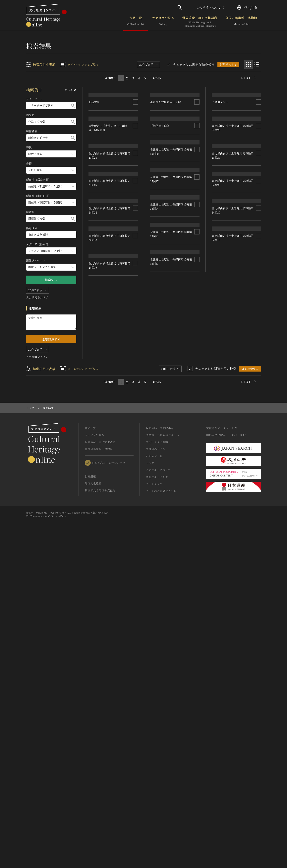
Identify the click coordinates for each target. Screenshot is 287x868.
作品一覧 (136, 22)
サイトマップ (154, 810)
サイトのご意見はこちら (161, 817)
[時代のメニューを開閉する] (51, 154)
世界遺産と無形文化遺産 (200, 22)
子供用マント (220, 144)
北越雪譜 (94, 134)
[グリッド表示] (249, 64)
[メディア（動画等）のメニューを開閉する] (51, 251)
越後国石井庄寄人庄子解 (166, 113)
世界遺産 (90, 803)
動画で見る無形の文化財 (100, 817)
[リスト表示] (257, 64)
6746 (157, 78)
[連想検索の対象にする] (136, 134)
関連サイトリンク (157, 803)
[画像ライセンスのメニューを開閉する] (51, 267)
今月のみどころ (155, 775)
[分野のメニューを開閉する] (51, 170)
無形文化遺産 (93, 810)
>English (247, 7)
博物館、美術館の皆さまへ (162, 761)
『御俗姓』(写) (160, 170)
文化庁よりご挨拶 (157, 768)
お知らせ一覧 (154, 782)
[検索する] (73, 105)
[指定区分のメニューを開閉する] (51, 235)
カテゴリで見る (163, 22)
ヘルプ (150, 789)
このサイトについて (210, 7)
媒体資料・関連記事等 (160, 754)
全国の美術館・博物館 (241, 22)
